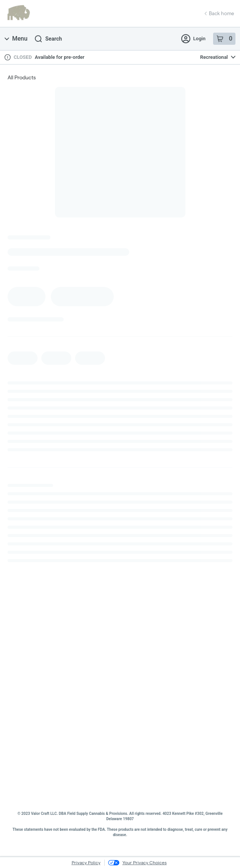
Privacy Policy (86, 862)
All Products (22, 77)
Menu (16, 39)
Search (48, 39)
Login (193, 39)
